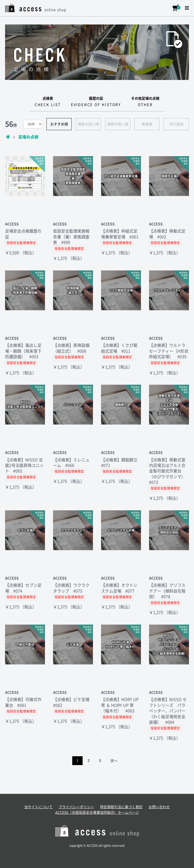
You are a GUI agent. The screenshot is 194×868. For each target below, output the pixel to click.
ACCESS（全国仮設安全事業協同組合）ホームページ (97, 813)
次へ (114, 761)
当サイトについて (38, 807)
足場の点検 (28, 137)
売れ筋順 (176, 124)
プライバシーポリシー (76, 807)
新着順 (147, 124)
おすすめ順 (59, 124)
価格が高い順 (118, 124)
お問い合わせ (159, 807)
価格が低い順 (88, 124)
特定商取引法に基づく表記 (121, 807)
